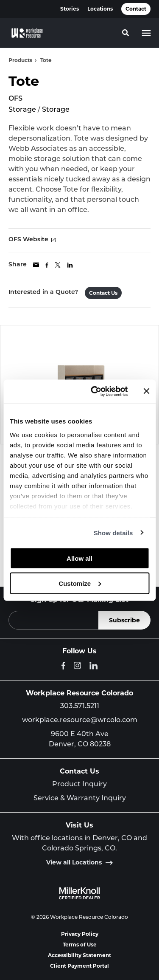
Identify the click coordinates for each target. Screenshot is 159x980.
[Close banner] (146, 391)
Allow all (79, 558)
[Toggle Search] (126, 33)
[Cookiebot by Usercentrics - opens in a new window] (95, 391)
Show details (113, 532)
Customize (80, 583)
